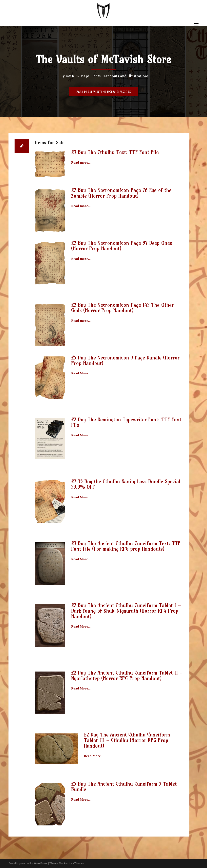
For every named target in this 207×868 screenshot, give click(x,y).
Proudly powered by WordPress (28, 863)
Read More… (81, 373)
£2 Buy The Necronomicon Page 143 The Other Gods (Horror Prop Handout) (122, 308)
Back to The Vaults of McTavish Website (103, 92)
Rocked (64, 863)
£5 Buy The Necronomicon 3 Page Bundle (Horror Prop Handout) (125, 360)
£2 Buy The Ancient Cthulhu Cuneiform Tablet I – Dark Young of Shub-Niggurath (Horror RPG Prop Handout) (126, 611)
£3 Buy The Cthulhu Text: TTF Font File (115, 152)
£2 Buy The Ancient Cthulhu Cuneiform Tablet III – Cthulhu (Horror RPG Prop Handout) (127, 740)
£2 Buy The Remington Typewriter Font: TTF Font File (126, 422)
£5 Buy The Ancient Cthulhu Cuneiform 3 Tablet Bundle (124, 787)
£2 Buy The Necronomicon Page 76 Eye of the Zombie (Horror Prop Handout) (121, 193)
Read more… (81, 163)
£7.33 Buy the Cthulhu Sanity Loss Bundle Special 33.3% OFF (126, 484)
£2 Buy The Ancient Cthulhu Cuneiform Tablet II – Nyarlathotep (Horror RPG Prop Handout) (127, 676)
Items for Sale (50, 142)
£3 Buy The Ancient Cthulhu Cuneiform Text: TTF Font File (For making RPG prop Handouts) (126, 546)
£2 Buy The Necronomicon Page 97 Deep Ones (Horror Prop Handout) (122, 246)
